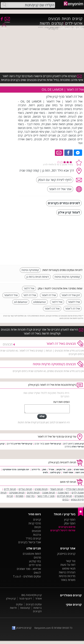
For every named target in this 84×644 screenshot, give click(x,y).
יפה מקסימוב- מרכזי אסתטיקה (16, 469)
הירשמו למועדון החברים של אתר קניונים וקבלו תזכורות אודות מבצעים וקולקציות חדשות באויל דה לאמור (42, 331)
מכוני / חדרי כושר (46, 496)
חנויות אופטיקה (17, 493)
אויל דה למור (30, 295)
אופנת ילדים (78, 493)
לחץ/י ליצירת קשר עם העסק (55, 180)
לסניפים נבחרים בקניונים (64, 203)
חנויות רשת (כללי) (75, 489)
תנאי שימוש (69, 568)
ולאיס (45, 472)
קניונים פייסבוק (22, 628)
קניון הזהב (79, 444)
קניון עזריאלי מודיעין (23, 444)
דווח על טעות (68, 565)
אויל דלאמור (74, 302)
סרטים (37, 557)
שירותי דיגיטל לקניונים (63, 530)
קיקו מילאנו (55, 472)
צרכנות (37, 535)
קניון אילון (11, 599)
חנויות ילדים (10, 489)
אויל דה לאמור (49, 295)
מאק (44, 469)
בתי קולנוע (35, 561)
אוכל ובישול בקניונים (30, 542)
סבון (70, 469)
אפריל (51, 469)
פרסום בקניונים (67, 527)
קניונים (77, 19)
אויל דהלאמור (11, 295)
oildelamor (40, 302)
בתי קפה (30, 496)
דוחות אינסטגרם (32, 554)
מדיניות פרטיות (67, 576)
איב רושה (80, 472)
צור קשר (71, 561)
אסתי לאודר (68, 472)
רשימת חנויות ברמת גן (38, 277)
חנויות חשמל (57, 489)
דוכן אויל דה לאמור (71, 295)
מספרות (20, 496)
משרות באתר (68, 580)
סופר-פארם (79, 469)
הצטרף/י (7, 21)
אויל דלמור (29, 288)
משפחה (66, 28)
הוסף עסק (70, 523)
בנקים (66, 499)
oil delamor (21, 302)
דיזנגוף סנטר (25, 599)
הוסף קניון (70, 519)
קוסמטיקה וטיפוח (30, 270)
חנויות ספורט (41, 489)
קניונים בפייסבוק (66, 554)
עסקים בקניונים (34, 604)
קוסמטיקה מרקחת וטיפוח (67, 277)
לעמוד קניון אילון (69, 212)
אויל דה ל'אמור (73, 309)
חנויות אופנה (49, 493)
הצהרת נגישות (67, 572)
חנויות (66, 19)
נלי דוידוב (36, 469)
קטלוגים (57, 23)
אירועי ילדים (74, 23)
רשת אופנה (63, 493)
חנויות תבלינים (65, 496)
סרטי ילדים (35, 565)
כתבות (78, 28)
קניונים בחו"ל (33, 538)
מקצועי (53, 28)
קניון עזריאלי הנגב (53, 444)
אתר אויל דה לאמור (60, 189)
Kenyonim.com (43, 628)
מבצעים (54, 19)
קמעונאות (25, 608)
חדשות (45, 23)
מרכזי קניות (35, 523)
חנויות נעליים (25, 489)
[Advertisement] (59, 241)
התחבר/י (4, 27)
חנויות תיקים (33, 493)
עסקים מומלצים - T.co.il (27, 576)
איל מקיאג (61, 469)
